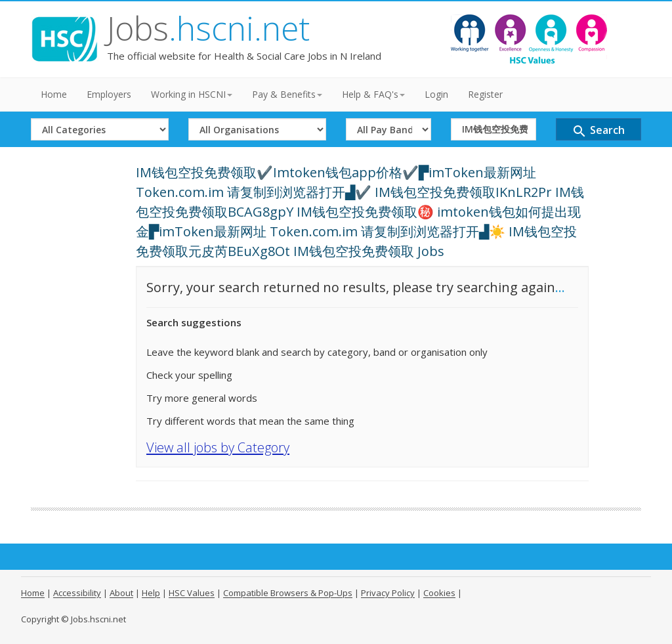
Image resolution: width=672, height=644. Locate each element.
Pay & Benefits (287, 94)
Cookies (439, 593)
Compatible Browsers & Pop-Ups (288, 593)
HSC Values (192, 593)
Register (485, 94)
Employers (109, 94)
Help (151, 593)
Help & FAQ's (373, 94)
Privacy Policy (388, 593)
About (121, 593)
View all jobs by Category (218, 447)
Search (598, 131)
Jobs (208, 28)
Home (54, 94)
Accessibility (77, 593)
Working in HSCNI (192, 94)
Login (436, 94)
